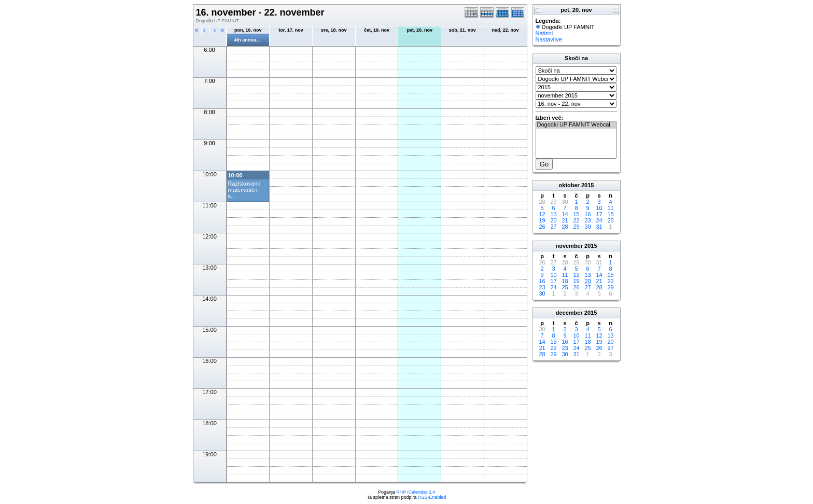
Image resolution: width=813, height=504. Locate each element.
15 (576, 214)
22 (576, 220)
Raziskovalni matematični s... (244, 190)
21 (565, 220)
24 (599, 220)
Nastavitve (549, 39)
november (569, 246)
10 (599, 208)
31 (599, 227)
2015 (587, 185)
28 (565, 227)
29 (576, 227)
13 (553, 214)
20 (553, 220)
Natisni (544, 33)
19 (542, 220)
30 (587, 227)
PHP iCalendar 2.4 (416, 492)
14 (565, 214)
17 (599, 214)
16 (587, 214)
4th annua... (247, 40)
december (569, 313)
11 (610, 208)
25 (610, 220)
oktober (569, 185)
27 (553, 227)
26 (542, 227)
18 (610, 214)
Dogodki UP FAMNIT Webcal (576, 125)
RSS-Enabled (432, 497)
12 (542, 214)
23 (587, 220)
